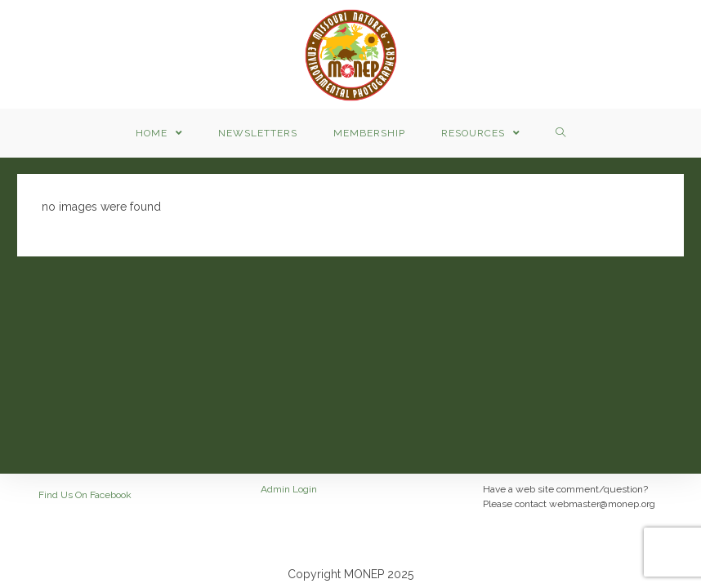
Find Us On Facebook (85, 495)
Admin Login (289, 489)
